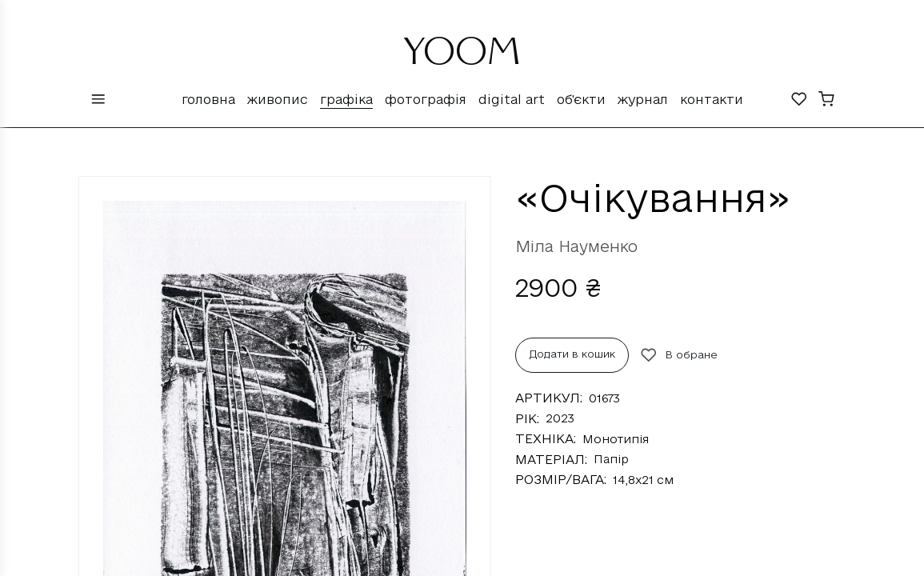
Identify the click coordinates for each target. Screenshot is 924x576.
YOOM (462, 58)
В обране (679, 355)
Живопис (278, 99)
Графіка (346, 99)
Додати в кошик (572, 354)
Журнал (643, 99)
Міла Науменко (576, 246)
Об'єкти (581, 99)
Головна (208, 99)
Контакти (712, 99)
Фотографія (426, 99)
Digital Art (512, 99)
